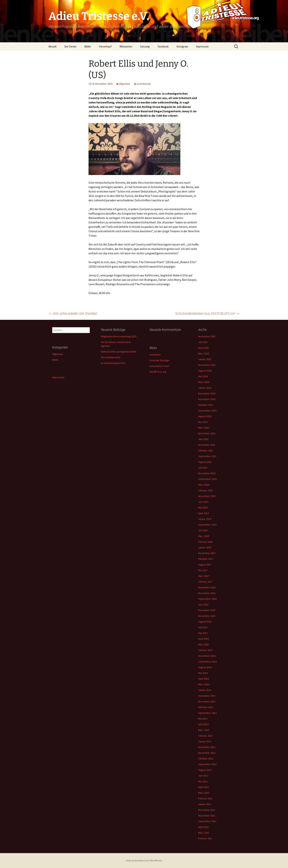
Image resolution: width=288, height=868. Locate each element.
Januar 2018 (205, 547)
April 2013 (204, 724)
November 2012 (207, 753)
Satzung (145, 46)
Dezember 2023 (207, 393)
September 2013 (207, 713)
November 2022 (207, 433)
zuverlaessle (144, 84)
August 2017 (205, 565)
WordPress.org (158, 372)
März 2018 (204, 536)
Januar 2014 (205, 690)
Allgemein (124, 84)
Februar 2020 (205, 490)
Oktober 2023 (206, 405)
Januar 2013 (205, 741)
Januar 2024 (205, 388)
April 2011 (204, 827)
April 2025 (204, 348)
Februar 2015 (205, 650)
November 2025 (207, 336)
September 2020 (207, 479)
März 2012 (204, 793)
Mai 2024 (203, 376)
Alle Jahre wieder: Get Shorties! (73, 313)
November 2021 (207, 445)
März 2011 (204, 833)
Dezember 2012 (207, 747)
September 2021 (207, 456)
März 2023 (204, 428)
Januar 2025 (205, 359)
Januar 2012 (205, 804)
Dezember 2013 (207, 696)
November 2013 (207, 701)
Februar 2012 (205, 798)
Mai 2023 (203, 422)
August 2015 (205, 622)
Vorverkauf (105, 46)
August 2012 (205, 770)
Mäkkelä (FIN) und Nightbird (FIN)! (119, 352)
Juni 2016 (203, 604)
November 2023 (207, 399)
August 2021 (205, 462)
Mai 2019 (203, 508)
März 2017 (204, 576)
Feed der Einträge (159, 360)
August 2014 (205, 667)
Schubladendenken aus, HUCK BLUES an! (207, 313)
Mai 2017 (203, 570)
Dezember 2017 (207, 553)
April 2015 (204, 639)
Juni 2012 (203, 776)
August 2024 (205, 371)
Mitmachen (126, 46)
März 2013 (204, 730)
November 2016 (207, 593)
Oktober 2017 (206, 559)
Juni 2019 (203, 502)
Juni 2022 (203, 439)
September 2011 (207, 821)
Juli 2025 (203, 342)
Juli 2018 (203, 530)
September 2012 (207, 764)
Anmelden (155, 355)
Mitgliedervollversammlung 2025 (119, 336)
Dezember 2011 (207, 810)
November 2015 (207, 616)
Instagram (182, 46)
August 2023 (205, 416)
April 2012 (204, 787)
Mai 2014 (203, 673)
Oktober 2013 (206, 707)
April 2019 (204, 513)
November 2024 (207, 365)
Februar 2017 (205, 582)
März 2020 (204, 485)
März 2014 (204, 684)
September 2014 (207, 662)
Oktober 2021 (206, 450)
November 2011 (207, 816)
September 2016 (207, 599)
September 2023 (207, 411)
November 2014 (207, 656)
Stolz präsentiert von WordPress (144, 860)
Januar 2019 (205, 519)
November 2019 (207, 496)
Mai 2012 (203, 781)
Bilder (88, 46)
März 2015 (204, 644)
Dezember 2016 (207, 587)
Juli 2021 (203, 468)
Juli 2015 (203, 627)
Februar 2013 (205, 736)
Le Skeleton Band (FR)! (113, 363)
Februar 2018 (205, 542)
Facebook (163, 46)
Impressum (202, 46)
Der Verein (70, 46)
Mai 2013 (203, 719)
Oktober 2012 (206, 759)
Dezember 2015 (207, 610)
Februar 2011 (205, 838)
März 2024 (204, 382)
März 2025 (204, 353)
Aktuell (52, 46)
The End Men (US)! (110, 357)
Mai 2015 (203, 633)
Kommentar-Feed (159, 366)
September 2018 (207, 525)
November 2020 (207, 473)
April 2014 (204, 679)
